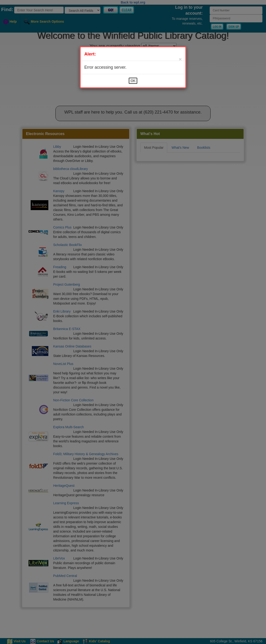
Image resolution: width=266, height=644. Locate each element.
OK (133, 81)
